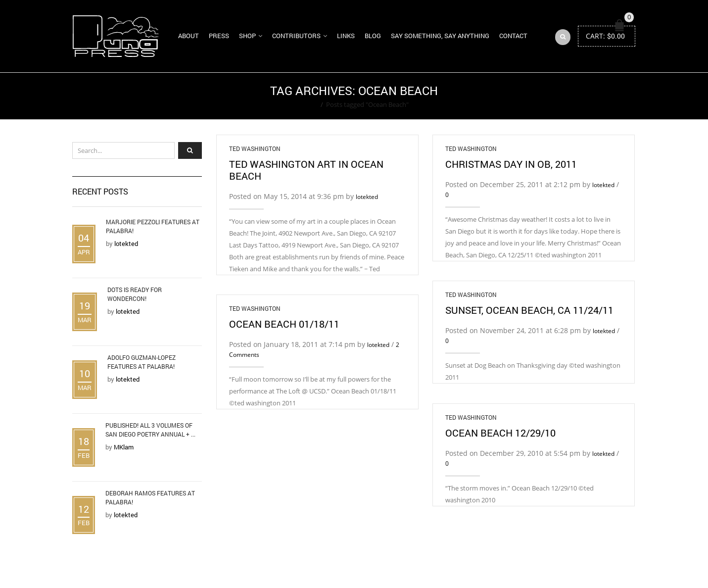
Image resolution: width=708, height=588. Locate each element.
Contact (513, 36)
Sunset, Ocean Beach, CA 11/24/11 (529, 310)
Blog (373, 36)
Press (219, 36)
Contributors (296, 36)
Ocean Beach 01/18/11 (284, 324)
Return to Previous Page (598, 96)
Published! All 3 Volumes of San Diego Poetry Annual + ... (150, 430)
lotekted (367, 197)
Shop (247, 36)
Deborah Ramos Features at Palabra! (150, 497)
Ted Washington (255, 148)
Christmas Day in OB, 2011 (511, 164)
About (189, 36)
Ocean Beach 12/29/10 (500, 433)
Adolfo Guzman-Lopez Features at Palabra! (142, 362)
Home (308, 104)
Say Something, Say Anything (440, 36)
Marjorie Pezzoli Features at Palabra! (153, 226)
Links (346, 36)
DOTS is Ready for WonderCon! (135, 294)
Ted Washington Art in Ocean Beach (306, 170)
